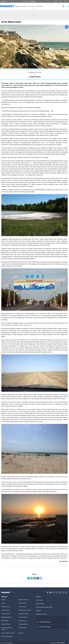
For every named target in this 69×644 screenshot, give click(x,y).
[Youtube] (51, 592)
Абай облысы (5, 621)
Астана (3, 603)
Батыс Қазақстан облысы (25, 610)
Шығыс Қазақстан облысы (8, 633)
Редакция (38, 611)
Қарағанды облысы (24, 614)
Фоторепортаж (39, 6)
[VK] (54, 592)
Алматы (3, 600)
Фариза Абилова (35, 77)
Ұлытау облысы (23, 628)
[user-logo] (63, 6)
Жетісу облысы (22, 621)
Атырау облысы (23, 603)
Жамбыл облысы (6, 624)
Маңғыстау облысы (24, 600)
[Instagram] (60, 592)
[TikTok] (48, 592)
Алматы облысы (5, 607)
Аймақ (33, 6)
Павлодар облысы (23, 624)
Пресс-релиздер (40, 604)
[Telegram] (63, 592)
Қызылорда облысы (6, 617)
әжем (27, 482)
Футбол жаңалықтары (7, 636)
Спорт (29, 6)
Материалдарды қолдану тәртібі (44, 607)
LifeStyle (24, 6)
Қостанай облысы (23, 617)
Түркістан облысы (6, 614)
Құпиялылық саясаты (41, 614)
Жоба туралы (39, 600)
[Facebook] (57, 592)
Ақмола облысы (5, 610)
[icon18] (13, 592)
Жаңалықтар (18, 6)
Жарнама (4, 1)
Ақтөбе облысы (23, 607)
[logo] (8, 6)
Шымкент (21, 633)
